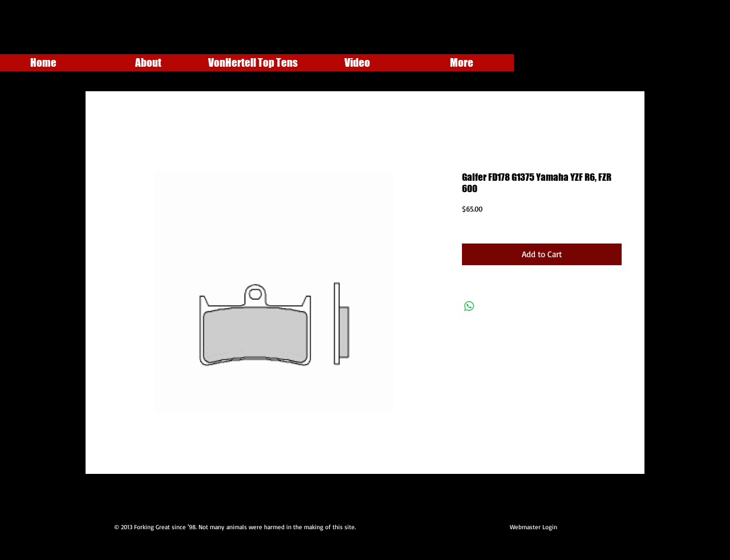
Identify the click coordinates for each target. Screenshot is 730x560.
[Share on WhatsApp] (469, 306)
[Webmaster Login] (533, 527)
